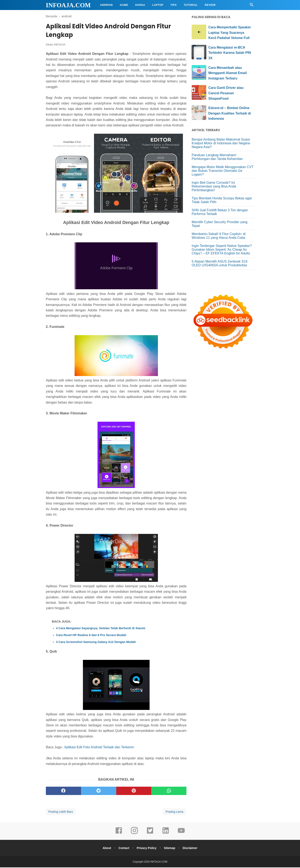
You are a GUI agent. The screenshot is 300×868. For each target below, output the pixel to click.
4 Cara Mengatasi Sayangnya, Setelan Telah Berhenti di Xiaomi (101, 629)
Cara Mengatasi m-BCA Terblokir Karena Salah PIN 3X (230, 53)
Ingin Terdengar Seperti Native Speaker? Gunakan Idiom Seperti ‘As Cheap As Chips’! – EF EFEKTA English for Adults (222, 250)
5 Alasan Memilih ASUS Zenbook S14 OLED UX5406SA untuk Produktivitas (220, 263)
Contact (123, 849)
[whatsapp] (169, 791)
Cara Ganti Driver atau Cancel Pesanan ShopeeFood (226, 93)
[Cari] (252, 6)
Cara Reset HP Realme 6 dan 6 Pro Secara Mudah (91, 636)
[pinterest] (134, 791)
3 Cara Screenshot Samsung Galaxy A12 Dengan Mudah (96, 643)
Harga (140, 5)
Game (124, 5)
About (106, 849)
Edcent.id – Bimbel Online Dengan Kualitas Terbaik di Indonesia (230, 113)
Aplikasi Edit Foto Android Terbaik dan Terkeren (99, 748)
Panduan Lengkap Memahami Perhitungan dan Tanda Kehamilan (217, 157)
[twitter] (99, 791)
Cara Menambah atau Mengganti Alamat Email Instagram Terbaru (227, 73)
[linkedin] (166, 834)
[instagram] (134, 834)
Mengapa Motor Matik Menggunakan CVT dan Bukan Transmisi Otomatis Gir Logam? (223, 171)
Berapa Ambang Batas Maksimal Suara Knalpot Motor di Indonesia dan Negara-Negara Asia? (221, 143)
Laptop (158, 5)
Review (210, 5)
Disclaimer (191, 849)
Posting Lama (174, 812)
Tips (174, 5)
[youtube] (181, 834)
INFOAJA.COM (68, 5)
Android (106, 5)
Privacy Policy (147, 849)
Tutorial (191, 5)
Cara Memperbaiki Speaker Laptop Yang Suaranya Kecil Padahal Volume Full (230, 33)
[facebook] (63, 791)
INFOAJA (60, 45)
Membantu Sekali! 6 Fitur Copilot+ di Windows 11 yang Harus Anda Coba (219, 236)
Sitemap (170, 849)
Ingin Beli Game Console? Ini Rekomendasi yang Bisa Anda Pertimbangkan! (214, 186)
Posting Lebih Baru (61, 812)
